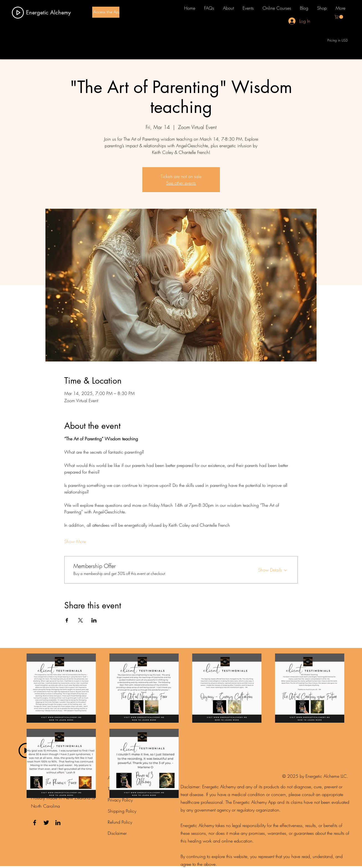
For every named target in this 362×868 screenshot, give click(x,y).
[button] (339, 17)
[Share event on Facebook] (67, 620)
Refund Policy (120, 822)
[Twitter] (46, 823)
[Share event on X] (80, 620)
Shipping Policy (122, 811)
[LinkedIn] (58, 823)
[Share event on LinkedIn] (94, 620)
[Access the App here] (112, 12)
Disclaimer (117, 833)
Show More (75, 541)
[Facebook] (35, 823)
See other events (181, 183)
